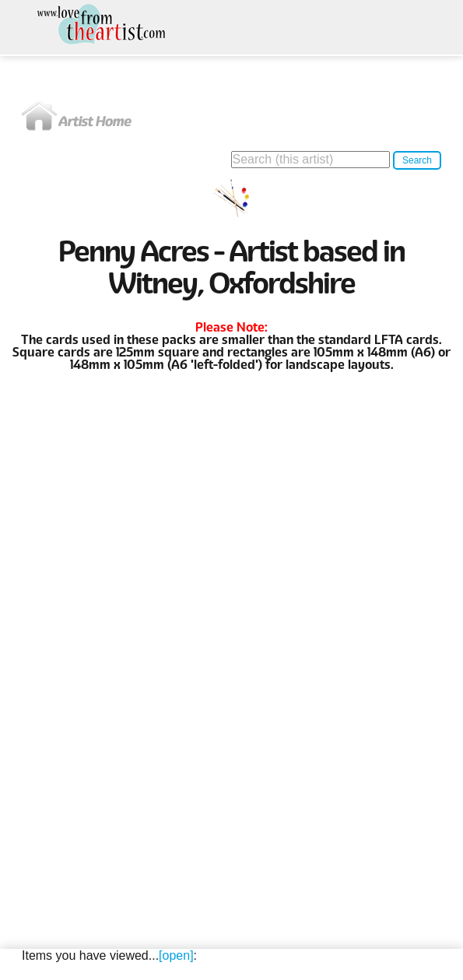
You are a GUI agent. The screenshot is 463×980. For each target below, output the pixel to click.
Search (417, 160)
